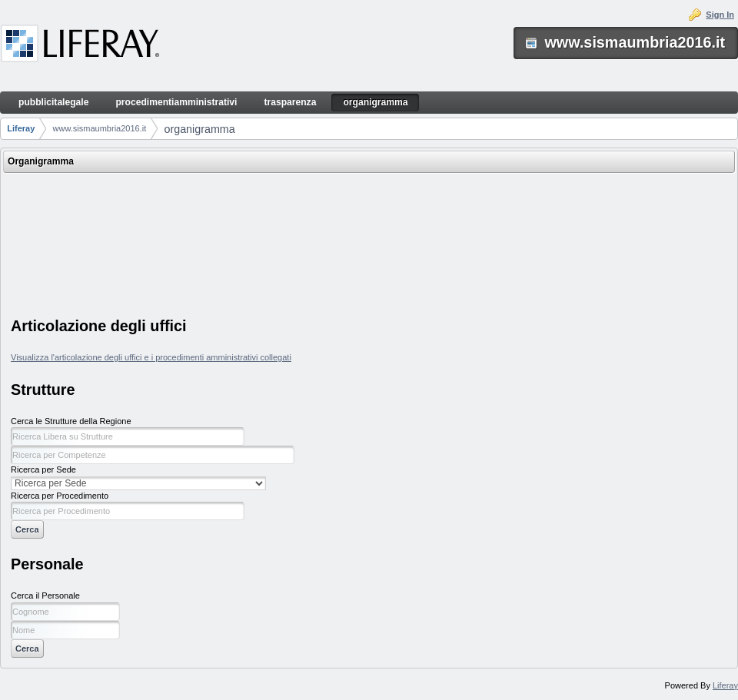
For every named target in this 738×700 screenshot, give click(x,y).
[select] (138, 483)
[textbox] (128, 436)
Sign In (720, 15)
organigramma (199, 129)
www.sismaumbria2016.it (100, 128)
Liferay (21, 128)
